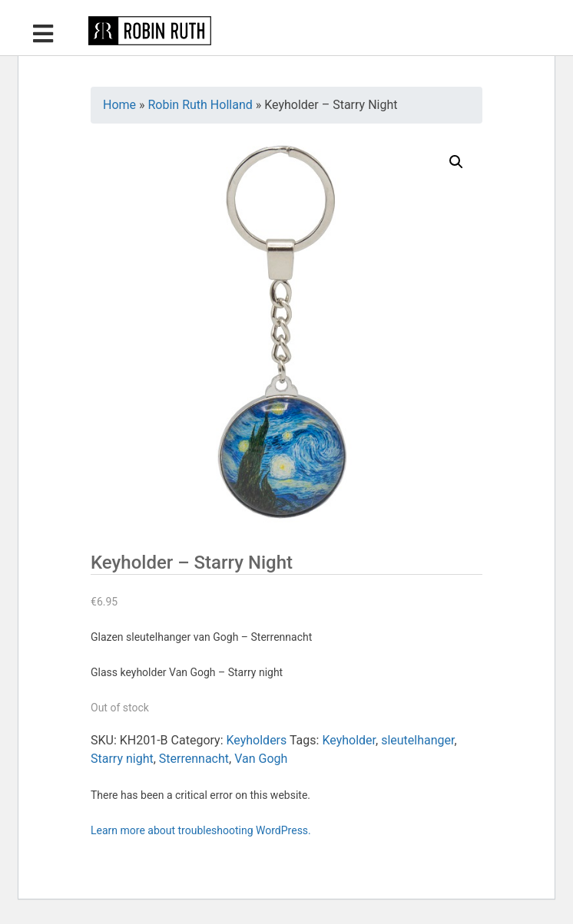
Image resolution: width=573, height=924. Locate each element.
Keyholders (256, 740)
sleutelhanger (417, 740)
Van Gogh (261, 759)
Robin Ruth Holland (200, 105)
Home (119, 105)
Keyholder (349, 740)
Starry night (122, 759)
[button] (456, 162)
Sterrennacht (194, 759)
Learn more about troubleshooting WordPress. (201, 830)
